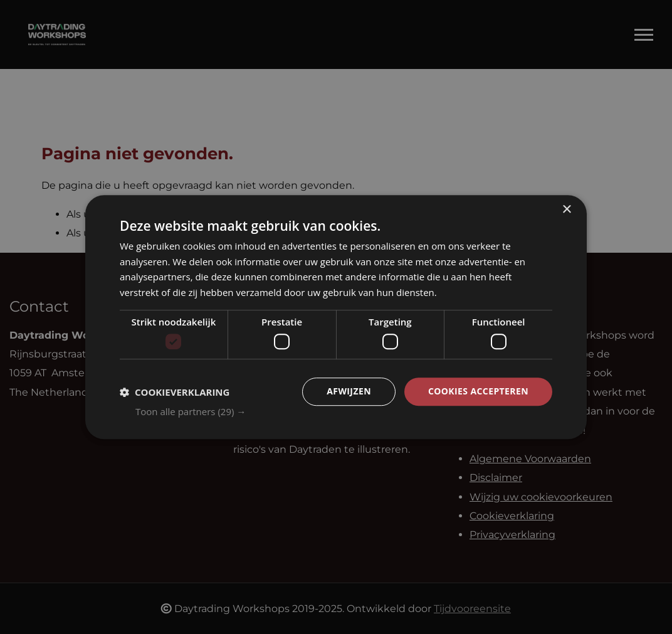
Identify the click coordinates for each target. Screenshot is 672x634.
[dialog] (336, 317)
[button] (344, 411)
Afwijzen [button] (349, 392)
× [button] (566, 210)
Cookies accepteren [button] (478, 392)
